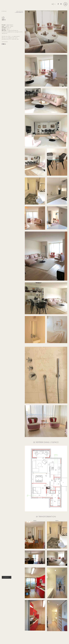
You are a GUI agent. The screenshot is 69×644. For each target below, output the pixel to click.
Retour (4, 11)
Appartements (19, 12)
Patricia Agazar (15, 5)
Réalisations (20, 11)
